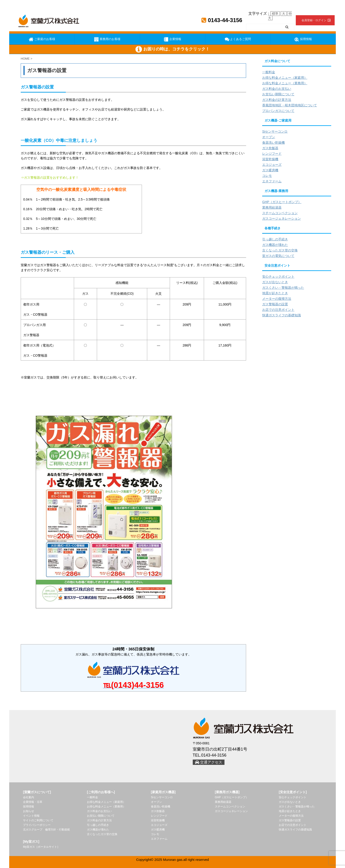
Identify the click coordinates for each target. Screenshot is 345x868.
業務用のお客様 (107, 39)
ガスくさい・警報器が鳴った (283, 288)
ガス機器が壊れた (275, 245)
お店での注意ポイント (278, 310)
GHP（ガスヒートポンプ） (282, 202)
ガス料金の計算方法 (277, 100)
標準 (275, 14)
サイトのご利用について (38, 820)
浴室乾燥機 (270, 159)
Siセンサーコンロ (275, 131)
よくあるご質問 (238, 39)
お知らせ (29, 811)
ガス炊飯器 (270, 148)
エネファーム (272, 181)
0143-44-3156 (222, 20)
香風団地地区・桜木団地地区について (290, 105)
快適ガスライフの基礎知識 (282, 315)
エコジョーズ (272, 165)
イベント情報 (31, 816)
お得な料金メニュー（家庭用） (285, 78)
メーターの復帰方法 (277, 299)
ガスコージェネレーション (282, 218)
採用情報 (303, 39)
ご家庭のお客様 (42, 39)
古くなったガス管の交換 (280, 250)
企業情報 (172, 39)
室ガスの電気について (278, 256)
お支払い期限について (278, 94)
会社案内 (29, 797)
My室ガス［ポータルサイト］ (41, 847)
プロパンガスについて (278, 111)
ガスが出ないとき (275, 282)
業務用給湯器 (272, 207)
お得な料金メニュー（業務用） (285, 83)
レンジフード (272, 154)
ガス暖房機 (270, 170)
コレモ (267, 176)
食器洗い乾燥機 (273, 143)
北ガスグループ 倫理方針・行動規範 (46, 830)
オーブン (269, 137)
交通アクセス (209, 762)
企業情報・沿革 (33, 802)
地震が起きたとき (275, 293)
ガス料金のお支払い (277, 89)
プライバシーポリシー (37, 825)
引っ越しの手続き (275, 239)
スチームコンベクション (280, 213)
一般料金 (269, 72)
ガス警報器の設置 (275, 304)
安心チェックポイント (278, 277)
